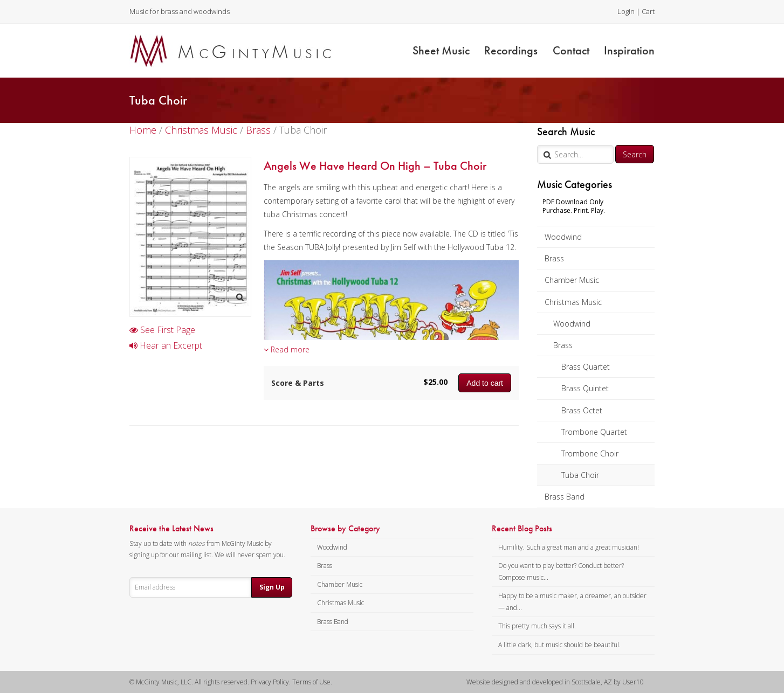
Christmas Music (573, 302)
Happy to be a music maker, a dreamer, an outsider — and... (572, 602)
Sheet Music (441, 50)
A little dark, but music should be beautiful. (559, 645)
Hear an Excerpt (166, 345)
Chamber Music (572, 280)
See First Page (162, 330)
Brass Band (565, 497)
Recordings (511, 50)
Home (143, 130)
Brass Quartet (586, 367)
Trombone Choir (590, 453)
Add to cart (485, 383)
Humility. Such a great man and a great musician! (569, 547)
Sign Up (272, 587)
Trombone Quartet (594, 432)
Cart (648, 11)
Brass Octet (582, 410)
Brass (554, 258)
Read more (287, 349)
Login (626, 11)
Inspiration (629, 50)
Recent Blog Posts (522, 529)
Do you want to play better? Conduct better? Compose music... (561, 571)
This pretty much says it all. (537, 626)
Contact (571, 50)
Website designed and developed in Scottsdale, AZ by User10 (555, 682)
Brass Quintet (585, 388)
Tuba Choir (580, 475)
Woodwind (563, 237)
